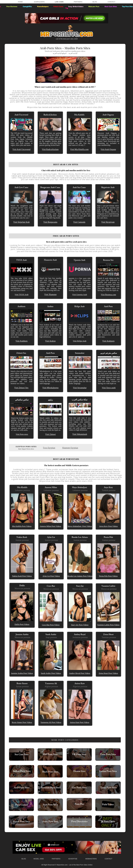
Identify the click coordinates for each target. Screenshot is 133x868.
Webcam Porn (94, 7)
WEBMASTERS (89, 859)
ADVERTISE (73, 859)
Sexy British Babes (76, 7)
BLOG (95, 2)
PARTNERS (78, 2)
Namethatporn (43, 7)
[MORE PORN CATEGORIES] (65, 740)
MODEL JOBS (39, 859)
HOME (20, 2)
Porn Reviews (12, 7)
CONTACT (111, 2)
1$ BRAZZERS (39, 2)
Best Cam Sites (111, 7)
